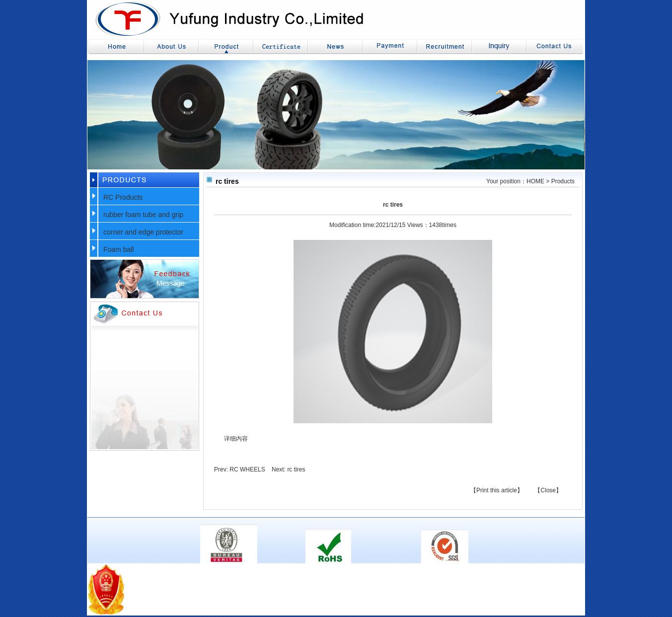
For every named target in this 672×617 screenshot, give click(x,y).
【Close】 (548, 490)
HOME (535, 181)
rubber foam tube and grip (143, 215)
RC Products (123, 197)
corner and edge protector (143, 232)
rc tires (296, 469)
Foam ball (118, 249)
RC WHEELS (247, 469)
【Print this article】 (497, 490)
